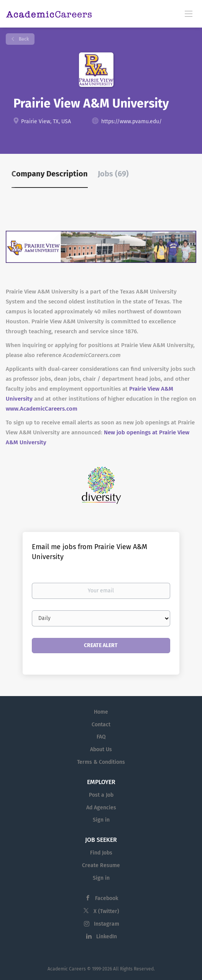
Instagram (107, 924)
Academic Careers (67, 969)
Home (101, 712)
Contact (101, 725)
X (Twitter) (106, 911)
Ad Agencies (101, 808)
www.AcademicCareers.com (42, 409)
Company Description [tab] (50, 174)
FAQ (101, 737)
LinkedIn (107, 937)
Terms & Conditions (101, 762)
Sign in (101, 820)
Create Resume (101, 865)
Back (23, 39)
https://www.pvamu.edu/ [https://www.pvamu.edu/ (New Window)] (131, 121)
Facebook (107, 898)
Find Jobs (101, 853)
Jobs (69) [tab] (113, 174)
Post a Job (101, 795)
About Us (101, 749)
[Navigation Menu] (189, 13)
